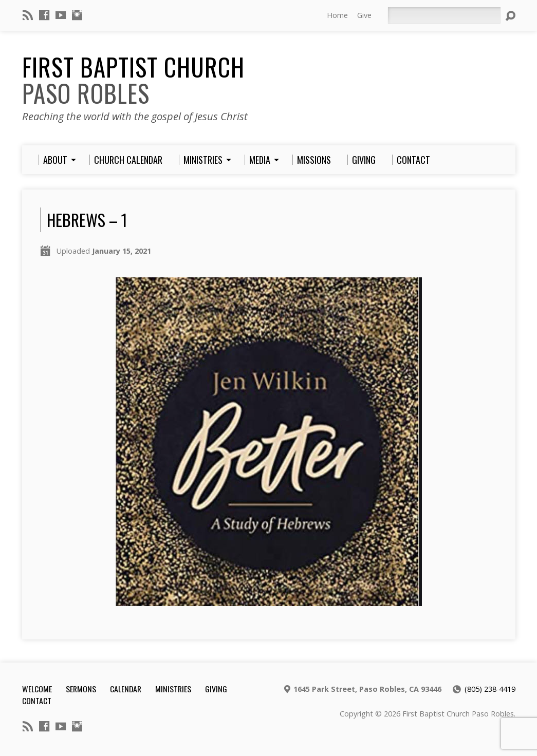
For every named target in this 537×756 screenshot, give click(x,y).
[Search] (444, 15)
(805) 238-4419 (490, 689)
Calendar (126, 689)
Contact (37, 701)
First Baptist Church (133, 80)
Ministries (173, 689)
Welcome (37, 689)
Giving (216, 689)
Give (364, 15)
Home (337, 15)
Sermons (81, 689)
